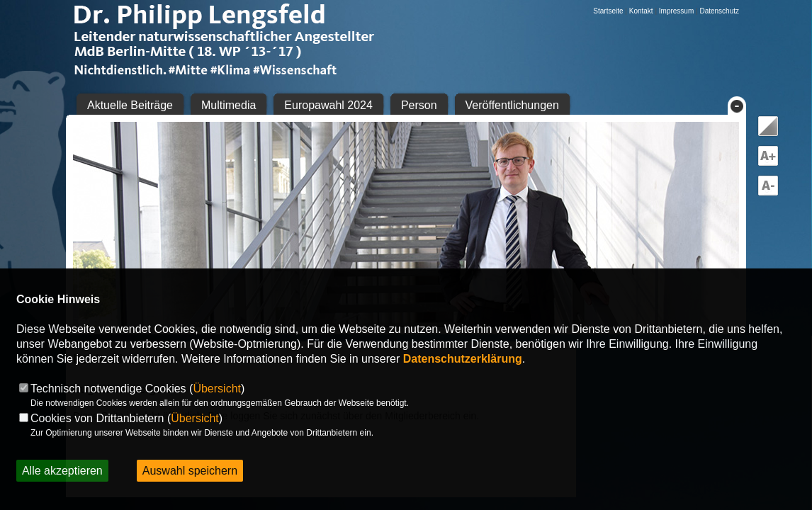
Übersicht (217, 389)
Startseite (608, 11)
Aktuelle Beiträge (130, 105)
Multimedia (229, 105)
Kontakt (641, 11)
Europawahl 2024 (328, 105)
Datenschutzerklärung (463, 359)
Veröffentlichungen (512, 105)
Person (419, 105)
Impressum (676, 11)
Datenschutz (719, 11)
